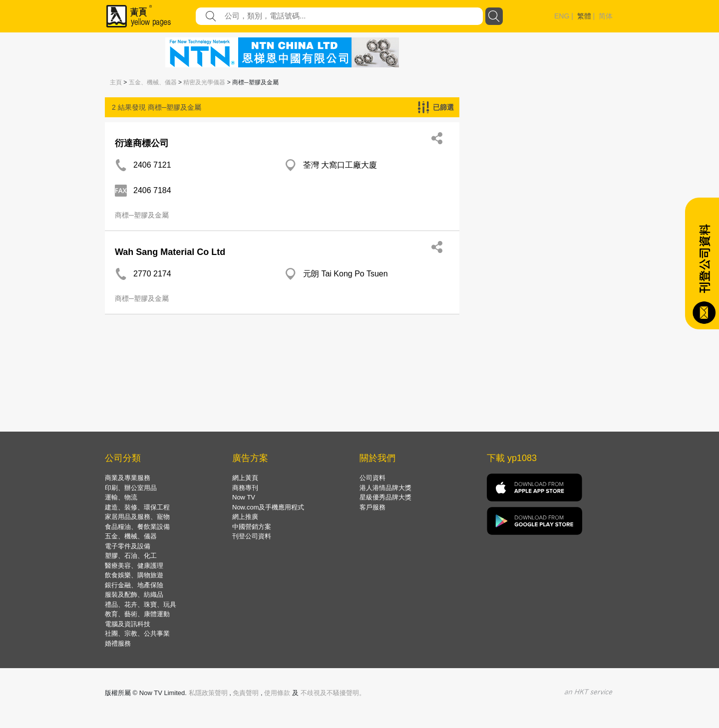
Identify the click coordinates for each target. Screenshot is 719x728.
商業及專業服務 (128, 478)
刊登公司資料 (252, 536)
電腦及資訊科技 (128, 624)
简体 (606, 16)
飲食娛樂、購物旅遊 (134, 575)
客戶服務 (372, 507)
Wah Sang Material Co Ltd (170, 252)
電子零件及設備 (128, 546)
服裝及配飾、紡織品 (134, 595)
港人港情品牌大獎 (385, 488)
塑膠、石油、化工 (131, 556)
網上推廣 (245, 517)
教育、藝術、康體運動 (137, 614)
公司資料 (372, 478)
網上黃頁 (245, 478)
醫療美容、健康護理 (134, 566)
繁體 (584, 16)
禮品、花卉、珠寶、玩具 (141, 605)
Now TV (244, 497)
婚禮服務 (118, 643)
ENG (562, 16)
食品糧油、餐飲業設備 (137, 527)
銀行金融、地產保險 (134, 585)
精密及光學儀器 (204, 82)
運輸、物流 (121, 497)
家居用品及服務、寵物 (137, 517)
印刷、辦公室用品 (131, 488)
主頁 (116, 82)
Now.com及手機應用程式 (268, 507)
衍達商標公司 (142, 143)
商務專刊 (245, 488)
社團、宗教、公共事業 (137, 633)
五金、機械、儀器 (153, 82)
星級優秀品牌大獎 (385, 497)
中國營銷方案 (252, 527)
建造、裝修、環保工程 (137, 507)
